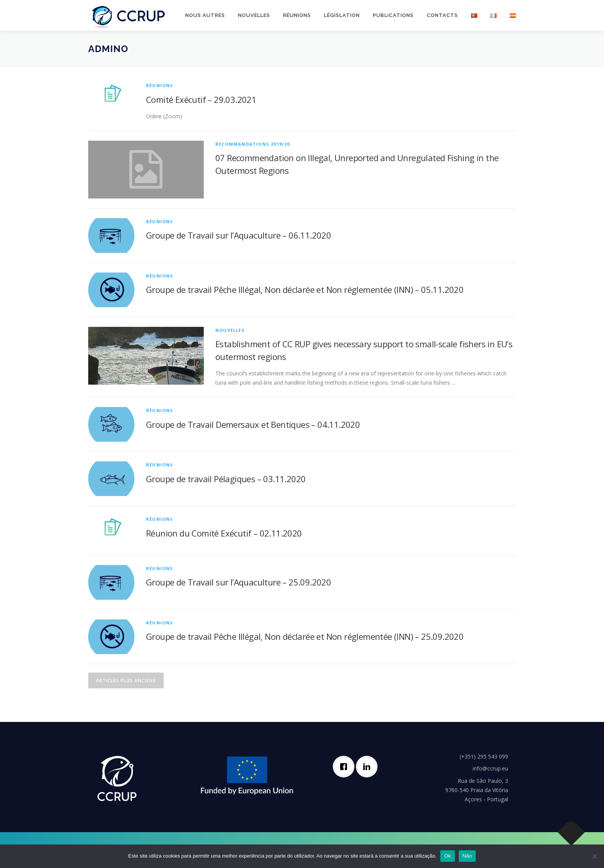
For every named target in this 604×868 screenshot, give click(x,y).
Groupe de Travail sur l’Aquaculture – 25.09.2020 (238, 582)
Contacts (442, 15)
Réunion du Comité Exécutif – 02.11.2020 (224, 533)
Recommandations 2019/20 (253, 144)
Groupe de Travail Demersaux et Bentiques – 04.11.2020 (253, 424)
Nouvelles (254, 15)
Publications (393, 15)
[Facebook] (346, 767)
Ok (447, 856)
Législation (342, 15)
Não (467, 856)
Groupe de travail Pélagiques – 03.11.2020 (226, 479)
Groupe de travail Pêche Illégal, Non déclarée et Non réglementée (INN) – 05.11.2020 (305, 289)
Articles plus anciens (126, 680)
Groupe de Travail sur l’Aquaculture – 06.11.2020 (238, 235)
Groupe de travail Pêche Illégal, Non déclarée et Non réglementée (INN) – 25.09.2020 (305, 636)
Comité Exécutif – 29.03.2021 (201, 99)
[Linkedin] (369, 767)
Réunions (297, 15)
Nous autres (205, 15)
